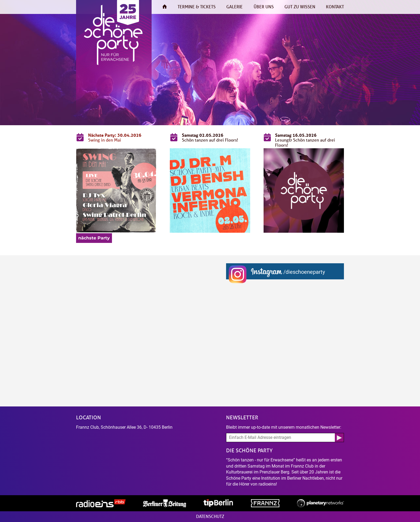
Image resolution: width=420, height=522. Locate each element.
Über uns (264, 7)
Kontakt (335, 7)
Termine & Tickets (197, 7)
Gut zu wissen (300, 7)
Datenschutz (210, 517)
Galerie (235, 7)
